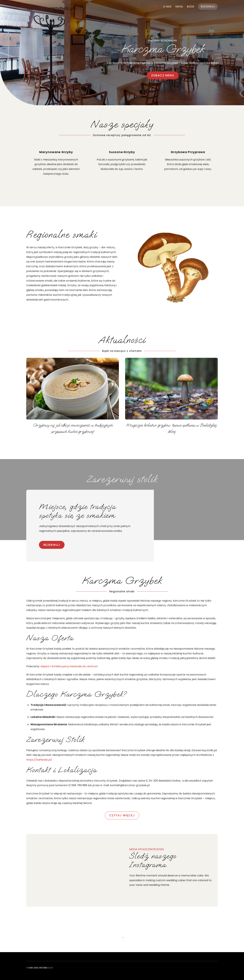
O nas (167, 7)
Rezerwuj (208, 7)
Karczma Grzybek (38, 968)
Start (155, 7)
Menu (179, 7)
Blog (191, 7)
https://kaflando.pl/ (39, 760)
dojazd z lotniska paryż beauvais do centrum (69, 666)
